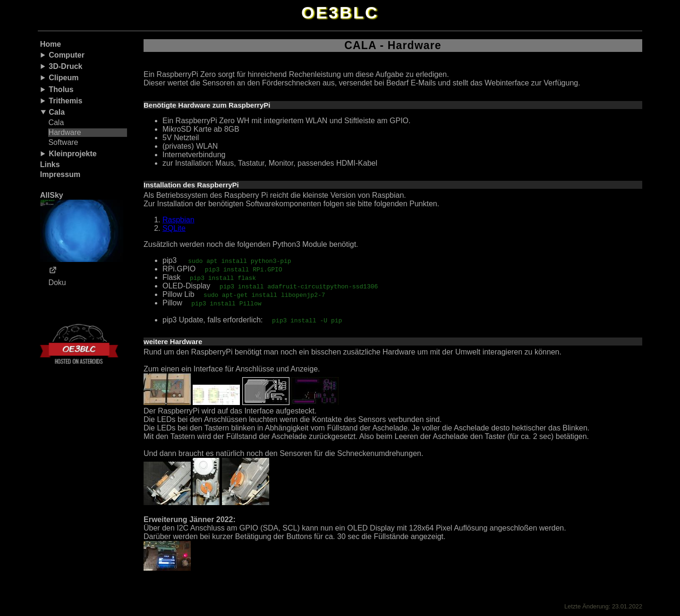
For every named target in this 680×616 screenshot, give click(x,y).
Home (51, 44)
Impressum (60, 174)
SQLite (174, 228)
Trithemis (65, 101)
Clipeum (64, 78)
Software (63, 142)
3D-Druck (65, 66)
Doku (57, 283)
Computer (67, 55)
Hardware (64, 132)
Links (50, 165)
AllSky (82, 227)
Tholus (61, 89)
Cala (57, 112)
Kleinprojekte (72, 154)
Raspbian (178, 220)
